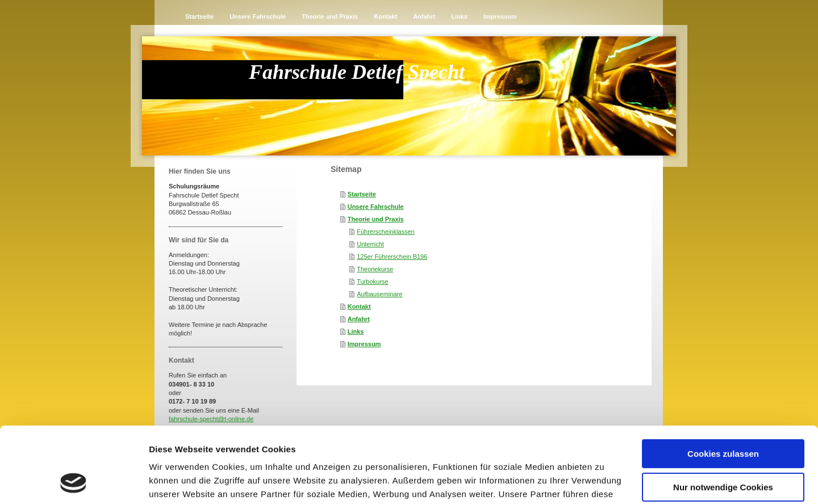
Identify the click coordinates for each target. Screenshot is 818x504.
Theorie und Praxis (376, 219)
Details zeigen (178, 482)
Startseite (362, 194)
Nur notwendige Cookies (723, 416)
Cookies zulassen (723, 383)
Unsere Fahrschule (376, 207)
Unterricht (370, 244)
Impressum (364, 344)
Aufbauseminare (379, 294)
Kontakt (359, 306)
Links (356, 331)
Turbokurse (372, 282)
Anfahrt (359, 319)
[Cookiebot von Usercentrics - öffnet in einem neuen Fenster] (74, 482)
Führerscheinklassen (386, 232)
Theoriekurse (375, 269)
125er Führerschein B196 (392, 257)
